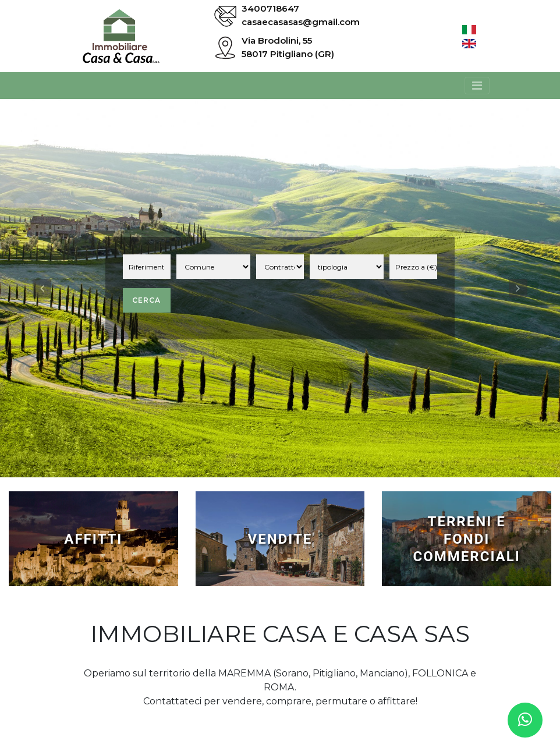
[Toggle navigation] (477, 86)
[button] (42, 288)
